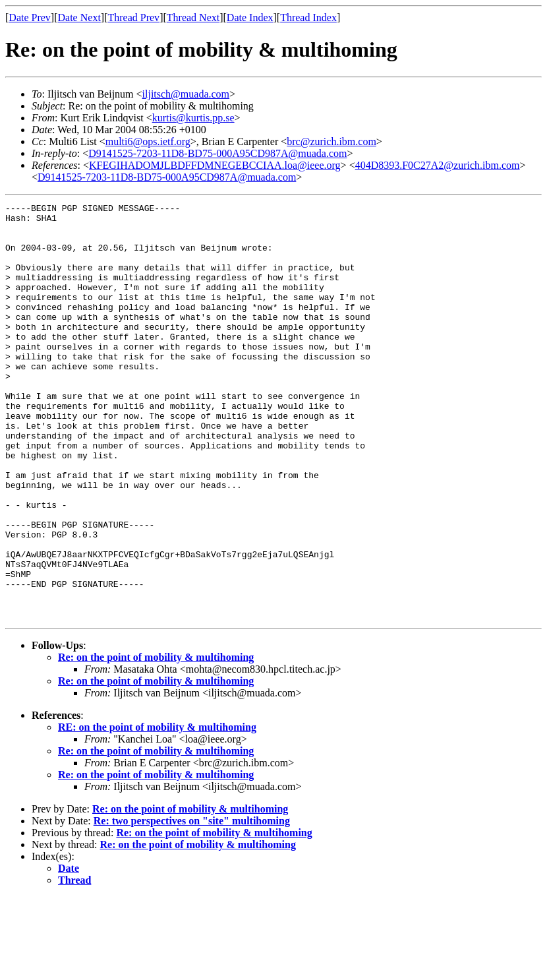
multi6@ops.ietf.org (148, 141)
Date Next (79, 17)
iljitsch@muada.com (186, 94)
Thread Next (193, 17)
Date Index (250, 17)
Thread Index (308, 17)
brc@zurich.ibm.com (331, 141)
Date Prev (30, 17)
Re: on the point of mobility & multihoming (156, 740)
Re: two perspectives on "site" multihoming (192, 904)
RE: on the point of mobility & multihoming (157, 810)
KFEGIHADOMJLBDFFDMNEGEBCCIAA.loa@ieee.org (215, 165)
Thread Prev (133, 17)
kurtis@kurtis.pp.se (193, 118)
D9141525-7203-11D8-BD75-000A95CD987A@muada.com (217, 153)
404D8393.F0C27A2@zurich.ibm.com (438, 165)
